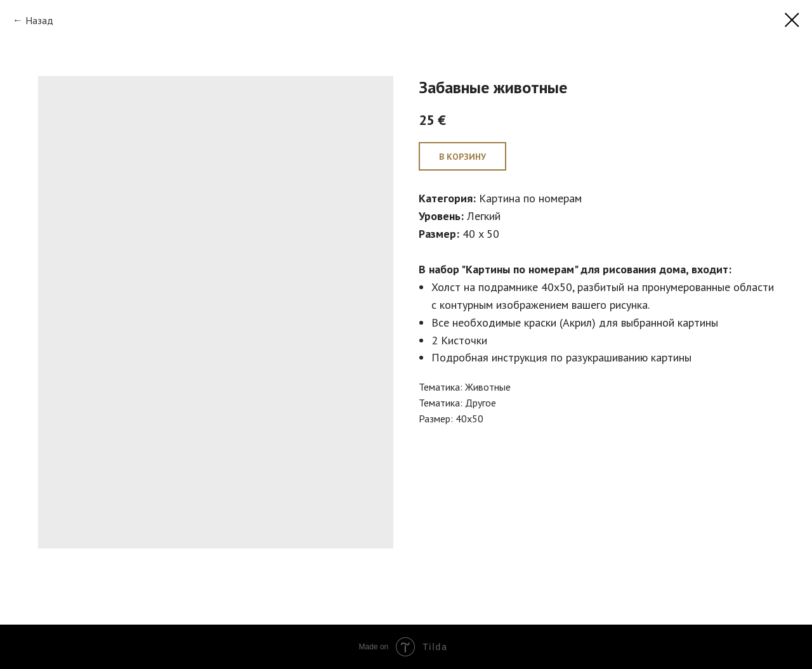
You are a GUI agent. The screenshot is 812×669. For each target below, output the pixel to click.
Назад (39, 20)
